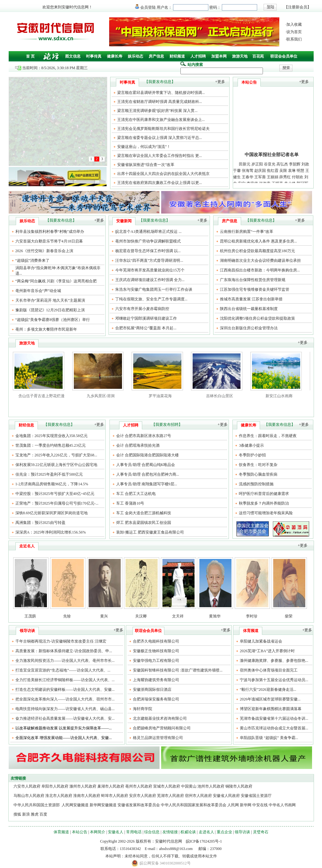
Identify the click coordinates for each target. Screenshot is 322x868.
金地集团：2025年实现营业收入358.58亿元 (52, 436)
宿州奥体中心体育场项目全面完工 (269, 670)
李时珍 (252, 616)
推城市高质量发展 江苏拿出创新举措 (251, 299)
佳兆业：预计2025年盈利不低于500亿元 (49, 474)
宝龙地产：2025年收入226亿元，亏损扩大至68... (56, 455)
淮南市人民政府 (87, 796)
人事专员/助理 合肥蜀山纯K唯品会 (146, 465)
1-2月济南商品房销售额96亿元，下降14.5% (52, 484)
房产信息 (156, 56)
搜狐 (17, 814)
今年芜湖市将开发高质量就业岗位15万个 (150, 270)
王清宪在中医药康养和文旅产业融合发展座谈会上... (161, 120)
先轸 (67, 616)
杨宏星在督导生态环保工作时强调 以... (148, 251)
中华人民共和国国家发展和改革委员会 (194, 805)
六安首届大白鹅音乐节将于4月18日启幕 (49, 241)
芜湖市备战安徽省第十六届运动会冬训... (274, 718)
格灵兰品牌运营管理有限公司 (158, 738)
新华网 (246, 805)
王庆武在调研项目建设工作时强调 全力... (150, 280)
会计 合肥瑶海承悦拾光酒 (138, 445)
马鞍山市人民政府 (29, 796)
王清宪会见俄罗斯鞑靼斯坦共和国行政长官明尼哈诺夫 (163, 129)
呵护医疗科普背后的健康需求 (264, 494)
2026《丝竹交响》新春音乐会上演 (44, 251)
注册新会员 (298, 7)
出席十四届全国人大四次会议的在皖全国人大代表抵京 (163, 174)
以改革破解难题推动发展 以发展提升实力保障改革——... (64, 728)
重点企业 (224, 832)
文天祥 (178, 616)
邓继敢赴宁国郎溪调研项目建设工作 (146, 318)
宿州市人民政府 (198, 796)
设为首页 (294, 32)
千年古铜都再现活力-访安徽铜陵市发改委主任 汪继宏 (61, 641)
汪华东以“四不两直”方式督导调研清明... (149, 260)
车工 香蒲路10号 (130, 503)
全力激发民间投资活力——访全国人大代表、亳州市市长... (65, 661)
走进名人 (206, 832)
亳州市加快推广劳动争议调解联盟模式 (148, 241)
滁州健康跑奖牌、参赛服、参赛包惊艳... (274, 661)
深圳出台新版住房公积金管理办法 (249, 328)
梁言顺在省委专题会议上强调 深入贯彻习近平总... (160, 138)
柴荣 (289, 616)
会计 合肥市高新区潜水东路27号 (144, 436)
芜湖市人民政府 (170, 796)
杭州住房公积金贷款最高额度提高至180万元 (257, 251)
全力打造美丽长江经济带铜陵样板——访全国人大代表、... (65, 680)
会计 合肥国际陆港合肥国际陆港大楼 (148, 455)
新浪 (26, 814)
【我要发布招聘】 (167, 425)
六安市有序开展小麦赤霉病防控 (142, 309)
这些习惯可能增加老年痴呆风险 (266, 513)
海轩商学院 (143, 709)
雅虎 (35, 814)
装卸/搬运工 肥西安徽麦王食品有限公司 (150, 532)
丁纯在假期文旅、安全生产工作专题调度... (151, 299)
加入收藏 (294, 24)
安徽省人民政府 (226, 796)
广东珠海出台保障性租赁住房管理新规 (253, 280)
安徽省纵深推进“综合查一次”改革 (146, 165)
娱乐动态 (135, 56)
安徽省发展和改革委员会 (139, 805)
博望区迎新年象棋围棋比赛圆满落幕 (271, 709)
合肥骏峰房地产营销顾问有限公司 (162, 728)
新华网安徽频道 (103, 805)
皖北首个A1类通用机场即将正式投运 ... (148, 232)
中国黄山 (189, 786)
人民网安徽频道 (75, 805)
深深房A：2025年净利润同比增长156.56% (51, 532)
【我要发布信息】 (160, 82)
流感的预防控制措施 (256, 484)
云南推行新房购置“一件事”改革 (247, 232)
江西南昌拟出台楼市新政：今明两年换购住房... (260, 270)
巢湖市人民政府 (111, 786)
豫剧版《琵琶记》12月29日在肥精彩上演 (50, 310)
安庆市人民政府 (143, 796)
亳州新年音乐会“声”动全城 (38, 291)
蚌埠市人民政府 (115, 796)
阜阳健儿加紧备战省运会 (261, 641)
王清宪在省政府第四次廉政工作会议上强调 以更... (160, 183)
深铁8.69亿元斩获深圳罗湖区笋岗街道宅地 (52, 513)
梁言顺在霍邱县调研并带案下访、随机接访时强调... (161, 93)
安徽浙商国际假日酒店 (152, 690)
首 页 (30, 56)
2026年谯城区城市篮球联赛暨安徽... (270, 699)
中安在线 (260, 805)
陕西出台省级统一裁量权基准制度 (249, 309)
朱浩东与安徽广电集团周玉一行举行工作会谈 (154, 289)
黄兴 (104, 616)
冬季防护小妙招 (252, 455)
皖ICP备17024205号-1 (204, 841)
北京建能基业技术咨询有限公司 (160, 718)
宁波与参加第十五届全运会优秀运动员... (274, 680)
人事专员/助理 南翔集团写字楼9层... (147, 484)
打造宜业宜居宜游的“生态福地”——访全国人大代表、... (63, 670)
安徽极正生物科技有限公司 (156, 651)
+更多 (220, 82)
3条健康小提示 (251, 445)
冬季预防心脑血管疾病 (258, 474)
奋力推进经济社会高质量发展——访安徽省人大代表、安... (65, 718)
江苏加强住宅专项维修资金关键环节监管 (255, 289)
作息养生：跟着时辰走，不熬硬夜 (268, 436)
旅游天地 (240, 56)
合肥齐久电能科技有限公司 (156, 641)
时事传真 (94, 56)
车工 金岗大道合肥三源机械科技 (144, 513)
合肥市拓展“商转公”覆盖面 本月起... (146, 328)
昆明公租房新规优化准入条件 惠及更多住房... (258, 241)
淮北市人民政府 (59, 796)
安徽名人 (116, 832)
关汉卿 (141, 616)
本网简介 (98, 832)
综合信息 (152, 832)
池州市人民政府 (211, 786)
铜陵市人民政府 (239, 786)
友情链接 (170, 832)
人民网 (233, 805)
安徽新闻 (124, 221)
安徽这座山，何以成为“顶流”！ (144, 147)
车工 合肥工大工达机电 (136, 494)
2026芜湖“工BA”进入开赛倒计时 (267, 651)
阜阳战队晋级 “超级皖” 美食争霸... (269, 738)
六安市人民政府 (27, 786)
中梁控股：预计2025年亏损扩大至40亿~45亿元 (55, 494)
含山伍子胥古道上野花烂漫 (41, 396)
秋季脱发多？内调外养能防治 (264, 503)
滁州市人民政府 (83, 786)
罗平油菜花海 (160, 396)
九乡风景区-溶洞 (101, 396)
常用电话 (134, 832)
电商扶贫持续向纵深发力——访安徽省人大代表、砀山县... (65, 709)
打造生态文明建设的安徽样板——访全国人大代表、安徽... (65, 690)
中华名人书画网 (282, 805)
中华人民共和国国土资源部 (37, 805)
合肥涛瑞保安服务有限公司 (156, 699)
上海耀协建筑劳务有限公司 (156, 680)
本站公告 (80, 832)
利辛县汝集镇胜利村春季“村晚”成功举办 (50, 232)
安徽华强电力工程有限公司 (156, 661)
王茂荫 (30, 616)
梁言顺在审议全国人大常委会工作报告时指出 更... (160, 156)
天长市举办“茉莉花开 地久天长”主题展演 (50, 300)
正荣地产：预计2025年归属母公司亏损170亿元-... (57, 503)
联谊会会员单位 (284, 56)
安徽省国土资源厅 (256, 796)
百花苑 (258, 56)
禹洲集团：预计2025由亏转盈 (40, 523)
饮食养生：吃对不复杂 (258, 465)
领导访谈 (242, 832)
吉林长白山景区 (220, 396)
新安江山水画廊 (279, 396)
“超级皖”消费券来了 (33, 260)
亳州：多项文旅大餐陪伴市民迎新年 (46, 329)
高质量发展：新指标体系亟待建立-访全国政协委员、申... (64, 651)
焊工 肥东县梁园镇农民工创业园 (144, 523)
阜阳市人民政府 (55, 786)
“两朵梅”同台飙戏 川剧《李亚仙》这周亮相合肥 (56, 281)
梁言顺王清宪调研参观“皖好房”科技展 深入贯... (157, 111)
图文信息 (73, 56)
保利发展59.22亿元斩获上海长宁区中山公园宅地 (56, 465)
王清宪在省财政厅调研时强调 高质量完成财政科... (160, 102)
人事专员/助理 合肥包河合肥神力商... (148, 474)
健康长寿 (115, 56)
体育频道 (61, 832)
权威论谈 (188, 832)
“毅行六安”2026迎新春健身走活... (268, 690)
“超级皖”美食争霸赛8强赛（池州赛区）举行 (53, 320)
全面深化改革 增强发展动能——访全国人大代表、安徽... (64, 738)
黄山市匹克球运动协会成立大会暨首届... (274, 728)
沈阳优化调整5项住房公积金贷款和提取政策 (257, 318)
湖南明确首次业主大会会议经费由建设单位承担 (260, 260)
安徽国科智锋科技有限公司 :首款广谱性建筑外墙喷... (178, 670)
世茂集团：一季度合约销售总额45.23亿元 (51, 445)
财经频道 (177, 56)
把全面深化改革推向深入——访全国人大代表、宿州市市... (65, 699)
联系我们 (294, 39)
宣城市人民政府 (167, 786)
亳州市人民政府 (139, 786)
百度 (43, 814)
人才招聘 (198, 56)
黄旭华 (215, 616)
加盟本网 (219, 56)
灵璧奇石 (261, 832)
